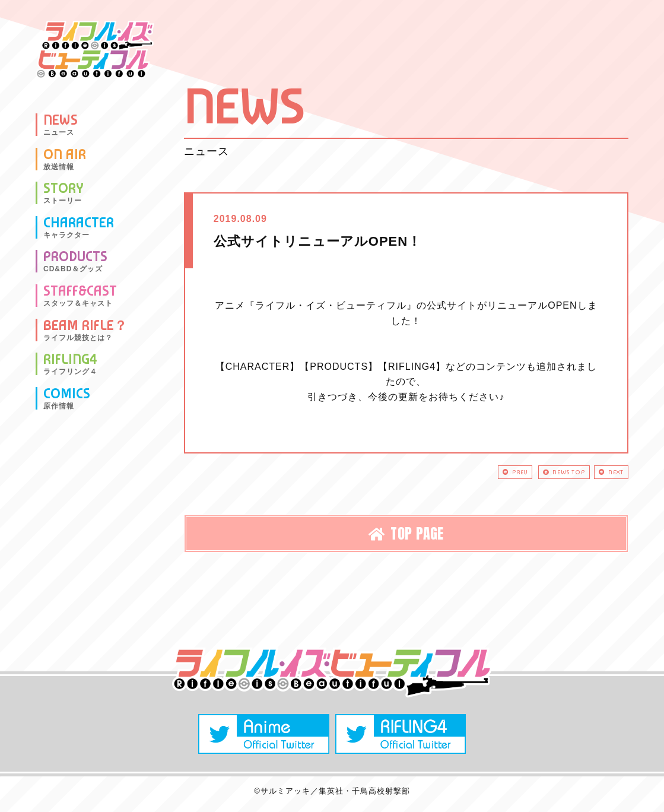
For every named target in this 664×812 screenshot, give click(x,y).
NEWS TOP (542, 474)
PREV (479, 474)
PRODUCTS (75, 261)
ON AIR (65, 159)
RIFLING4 (70, 364)
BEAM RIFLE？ (85, 330)
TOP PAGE (406, 538)
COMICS (67, 398)
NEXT (605, 474)
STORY (63, 193)
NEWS (61, 125)
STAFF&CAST (80, 296)
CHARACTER (79, 227)
